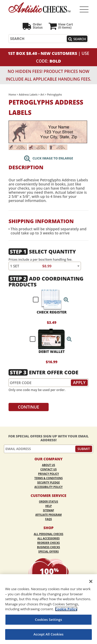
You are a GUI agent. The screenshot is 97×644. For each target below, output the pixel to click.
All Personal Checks (48, 534)
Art (42, 95)
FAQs (49, 519)
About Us (48, 465)
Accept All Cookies (48, 634)
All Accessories (48, 538)
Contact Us (48, 469)
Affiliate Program (48, 515)
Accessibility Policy (48, 487)
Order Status (49, 502)
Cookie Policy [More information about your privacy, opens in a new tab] (66, 609)
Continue (29, 407)
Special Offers (48, 552)
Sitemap (48, 510)
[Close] (91, 581)
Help (48, 506)
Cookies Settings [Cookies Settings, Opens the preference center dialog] (48, 620)
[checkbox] (48, 300)
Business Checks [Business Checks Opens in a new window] (48, 547)
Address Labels (28, 95)
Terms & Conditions (49, 478)
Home (12, 95)
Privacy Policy (48, 474)
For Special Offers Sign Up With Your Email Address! (48, 438)
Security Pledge (48, 482)
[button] (66, 300)
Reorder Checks (48, 543)
